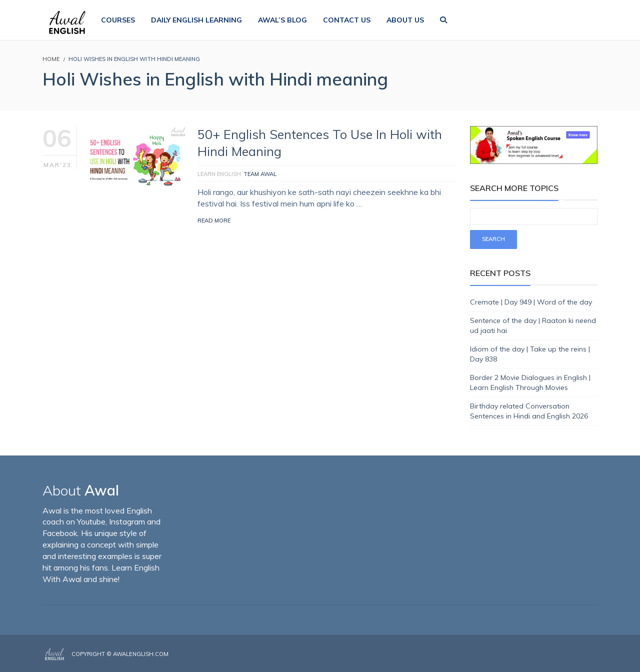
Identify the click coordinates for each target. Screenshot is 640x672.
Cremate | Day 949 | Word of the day (531, 302)
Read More (214, 220)
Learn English (219, 174)
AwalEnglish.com (141, 654)
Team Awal (260, 174)
